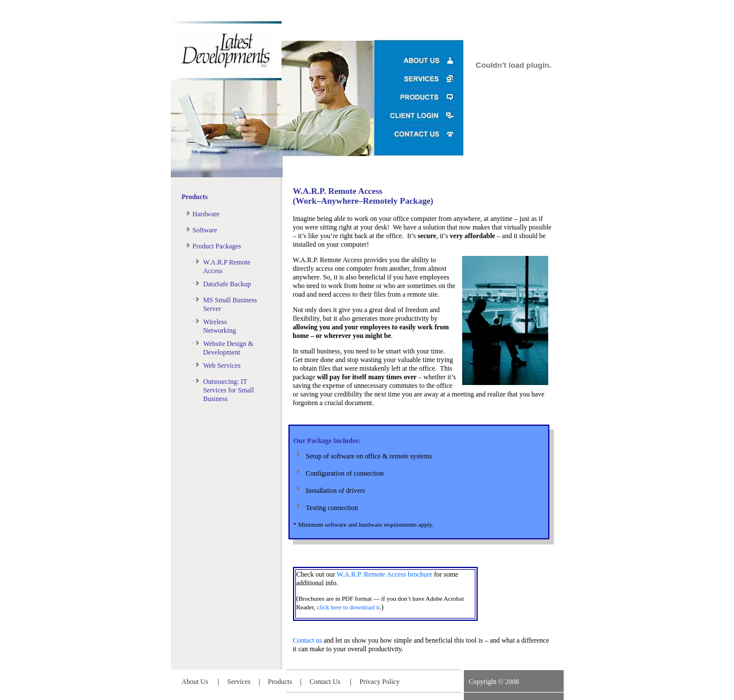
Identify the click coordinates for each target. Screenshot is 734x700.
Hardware (206, 214)
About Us (196, 682)
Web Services (222, 365)
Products (195, 197)
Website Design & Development (228, 348)
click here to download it (348, 607)
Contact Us (326, 682)
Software (205, 230)
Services (239, 682)
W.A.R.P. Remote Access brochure (384, 574)
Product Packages (217, 246)
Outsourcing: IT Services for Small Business (229, 390)
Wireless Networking (219, 326)
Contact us (308, 640)
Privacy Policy (380, 682)
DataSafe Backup (227, 284)
